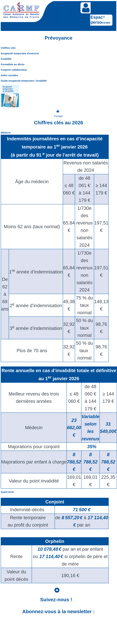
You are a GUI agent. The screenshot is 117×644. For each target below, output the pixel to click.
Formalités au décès (13, 64)
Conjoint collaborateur (14, 70)
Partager (59, 116)
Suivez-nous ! (58, 600)
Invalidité (6, 59)
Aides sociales (9, 75)
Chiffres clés (8, 48)
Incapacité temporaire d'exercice (20, 53)
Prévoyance (59, 38)
